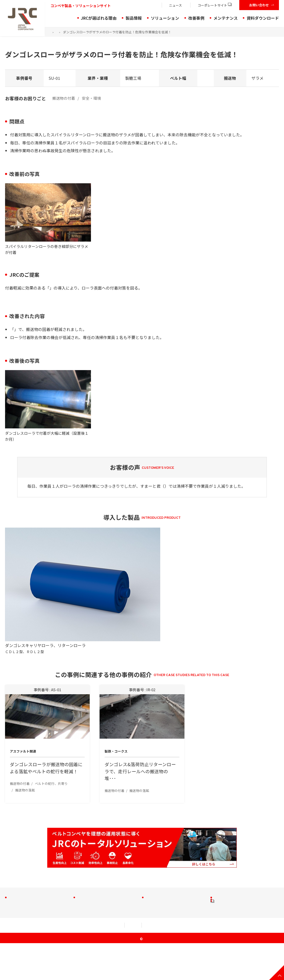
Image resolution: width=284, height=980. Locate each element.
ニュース (175, 5)
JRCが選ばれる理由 (99, 18)
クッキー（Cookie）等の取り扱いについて (206, 962)
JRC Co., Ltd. (144, 976)
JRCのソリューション (98, 858)
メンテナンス (226, 18)
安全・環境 (158, 883)
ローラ (17, 875)
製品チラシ (226, 875)
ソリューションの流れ (99, 866)
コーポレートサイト (215, 5)
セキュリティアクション (135, 962)
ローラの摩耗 (160, 899)
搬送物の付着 (160, 858)
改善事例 (196, 18)
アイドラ (18, 867)
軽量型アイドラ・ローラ (32, 884)
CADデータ (226, 892)
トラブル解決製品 (95, 874)
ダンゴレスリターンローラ (74, 288)
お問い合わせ (259, 5)
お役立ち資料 (228, 884)
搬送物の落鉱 (160, 874)
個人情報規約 (87, 962)
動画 (220, 900)
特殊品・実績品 (24, 908)
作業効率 (156, 891)
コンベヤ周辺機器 (26, 900)
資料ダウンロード (263, 18)
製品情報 (134, 18)
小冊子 (222, 867)
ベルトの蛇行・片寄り (167, 866)
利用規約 (51, 962)
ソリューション (165, 18)
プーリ (17, 892)
